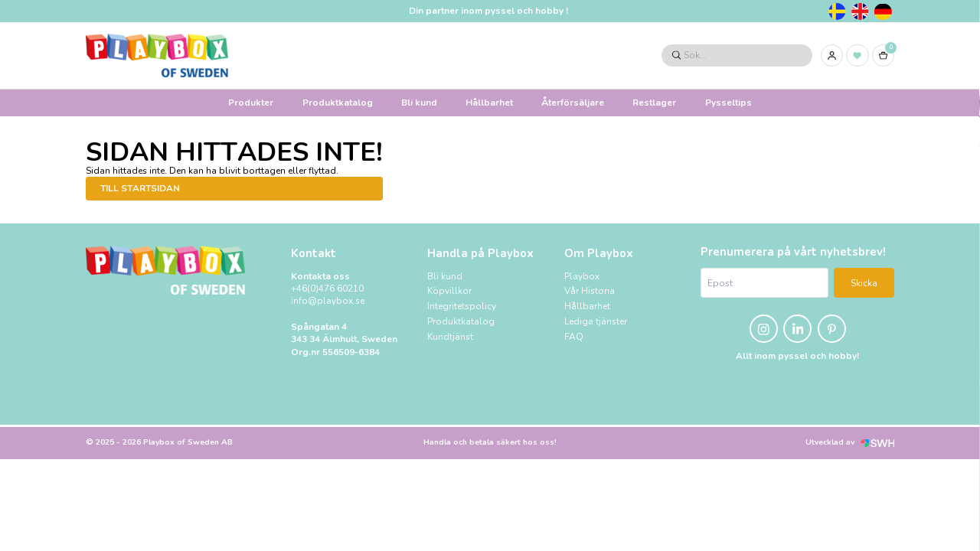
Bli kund (419, 103)
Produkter (251, 103)
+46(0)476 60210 (327, 289)
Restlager (654, 103)
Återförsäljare (573, 103)
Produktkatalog (338, 103)
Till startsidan (140, 188)
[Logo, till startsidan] (157, 55)
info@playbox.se (328, 301)
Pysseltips (728, 103)
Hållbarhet (489, 103)
